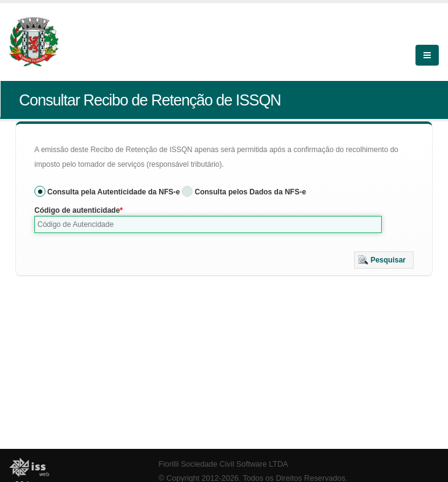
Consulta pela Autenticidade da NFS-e (114, 192)
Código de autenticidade (77, 210)
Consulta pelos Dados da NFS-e (250, 192)
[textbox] (208, 224)
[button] (384, 260)
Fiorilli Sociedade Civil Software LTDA (223, 464)
